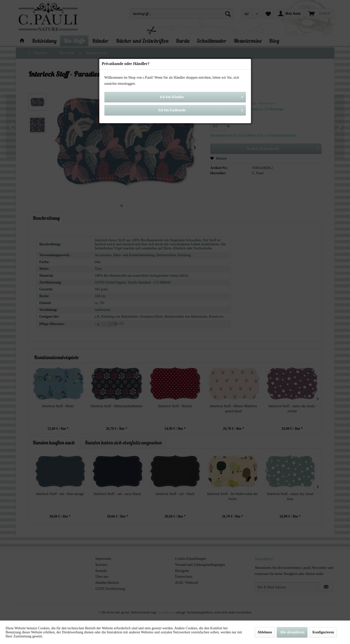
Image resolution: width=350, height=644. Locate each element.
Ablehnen (265, 632)
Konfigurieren (323, 632)
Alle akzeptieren (292, 632)
